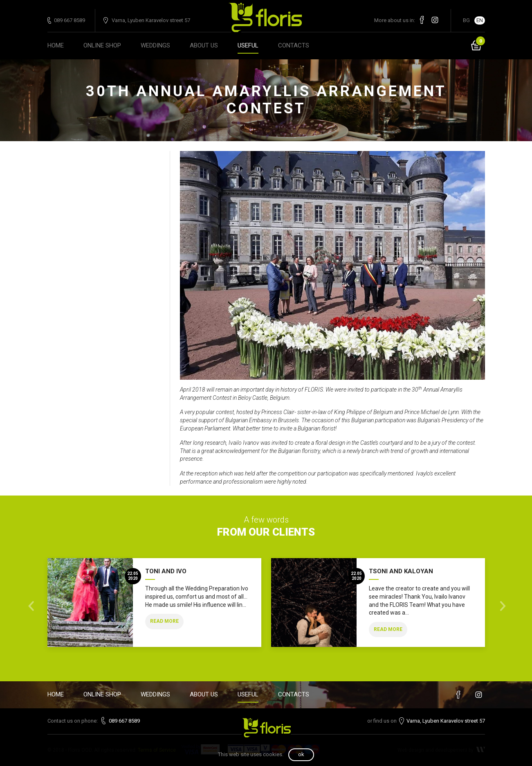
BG (466, 20)
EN (480, 20)
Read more (164, 621)
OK (301, 754)
